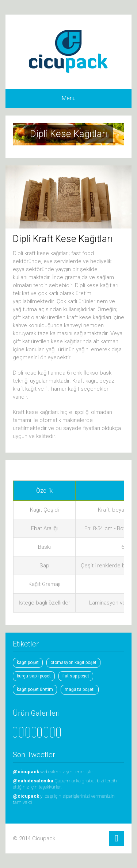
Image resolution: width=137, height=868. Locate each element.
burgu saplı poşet (34, 676)
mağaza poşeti (80, 689)
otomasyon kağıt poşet (73, 662)
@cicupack (26, 772)
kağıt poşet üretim (35, 689)
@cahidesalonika (34, 781)
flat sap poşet (76, 676)
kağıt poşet (28, 662)
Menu (69, 98)
